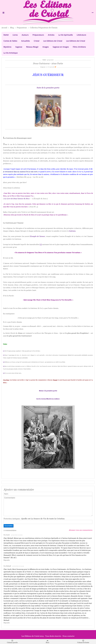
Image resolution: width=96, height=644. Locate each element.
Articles (51, 35)
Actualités (25, 41)
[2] (4, 355)
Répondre (7, 560)
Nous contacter (69, 636)
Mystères (7, 47)
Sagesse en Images (61, 47)
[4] (4, 366)
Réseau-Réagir (32, 47)
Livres (15, 35)
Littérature (81, 35)
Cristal (37, 41)
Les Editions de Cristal (53, 41)
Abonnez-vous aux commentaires (81, 530)
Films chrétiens (79, 47)
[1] (4, 351)
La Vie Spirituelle (66, 35)
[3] (4, 362)
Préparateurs (38, 35)
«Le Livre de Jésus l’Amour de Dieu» (17, 199)
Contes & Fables (10, 41)
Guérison (72, 231)
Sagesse (19, 47)
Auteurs (25, 35)
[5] (41, 244)
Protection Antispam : (34, 519)
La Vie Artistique (11, 53)
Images (46, 47)
